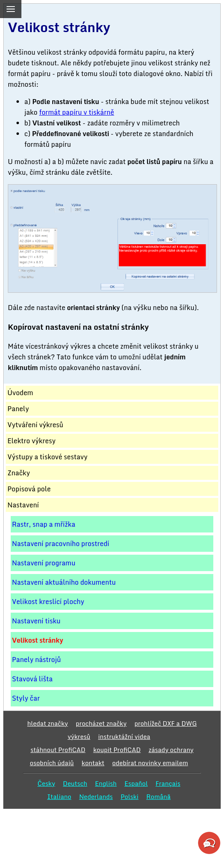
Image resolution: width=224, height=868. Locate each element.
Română (158, 796)
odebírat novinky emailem (150, 763)
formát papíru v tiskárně (77, 112)
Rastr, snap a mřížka (44, 524)
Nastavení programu (44, 563)
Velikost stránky (37, 640)
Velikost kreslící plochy (48, 602)
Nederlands (96, 796)
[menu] (11, 9)
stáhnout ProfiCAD (58, 750)
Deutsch (75, 783)
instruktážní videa (124, 736)
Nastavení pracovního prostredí (61, 544)
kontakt (93, 763)
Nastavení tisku (36, 621)
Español (136, 783)
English (106, 783)
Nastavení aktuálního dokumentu (64, 582)
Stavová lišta (32, 679)
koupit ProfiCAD (117, 750)
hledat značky (48, 723)
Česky (46, 783)
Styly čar (26, 698)
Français (168, 783)
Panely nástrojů (36, 660)
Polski (129, 796)
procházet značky (101, 723)
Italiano (59, 796)
